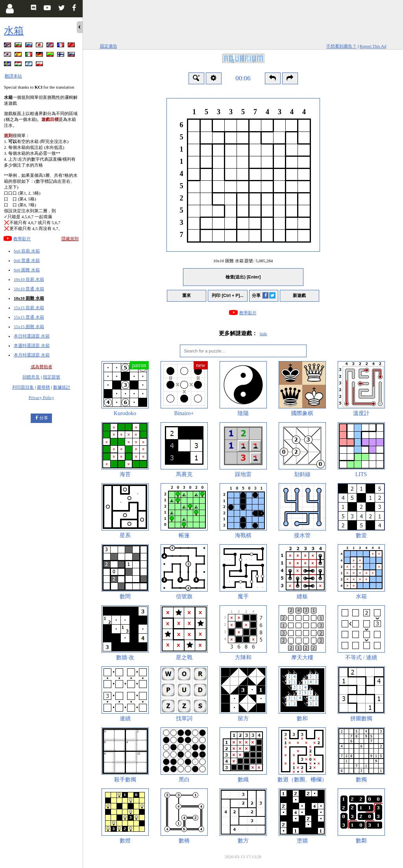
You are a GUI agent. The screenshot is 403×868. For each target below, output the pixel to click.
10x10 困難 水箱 (29, 298)
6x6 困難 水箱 (27, 270)
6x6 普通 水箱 (27, 260)
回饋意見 (31, 377)
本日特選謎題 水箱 (32, 336)
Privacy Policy (41, 397)
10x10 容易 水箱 (29, 279)
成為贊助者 (42, 367)
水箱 (14, 31)
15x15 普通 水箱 (29, 317)
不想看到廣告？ (341, 46)
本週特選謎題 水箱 (32, 345)
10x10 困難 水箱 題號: (243, 261)
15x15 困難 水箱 (29, 326)
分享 (44, 418)
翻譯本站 (13, 76)
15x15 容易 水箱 (29, 308)
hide (263, 334)
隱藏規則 (70, 239)
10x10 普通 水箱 (29, 289)
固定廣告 (109, 46)
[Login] (10, 9)
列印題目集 (23, 387)
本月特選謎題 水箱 (32, 355)
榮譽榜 (43, 387)
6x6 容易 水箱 (27, 251)
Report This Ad (373, 46)
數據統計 (62, 387)
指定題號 (52, 377)
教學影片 (22, 239)
